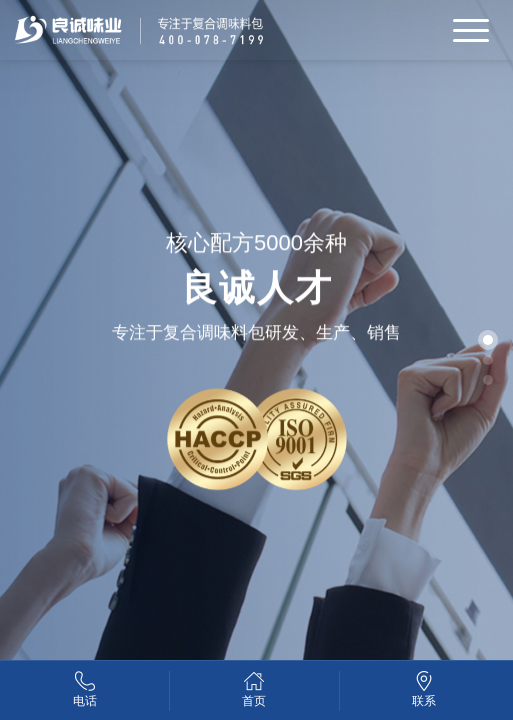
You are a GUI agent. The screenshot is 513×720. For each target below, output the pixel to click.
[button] (488, 340)
